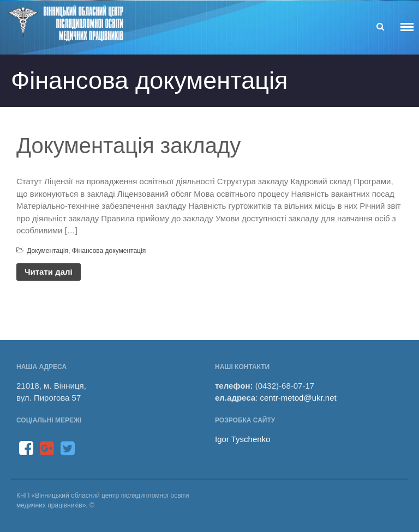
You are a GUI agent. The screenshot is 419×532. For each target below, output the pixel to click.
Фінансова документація (109, 251)
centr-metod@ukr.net (298, 398)
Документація (47, 251)
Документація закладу (128, 146)
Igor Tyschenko (243, 439)
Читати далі (49, 272)
